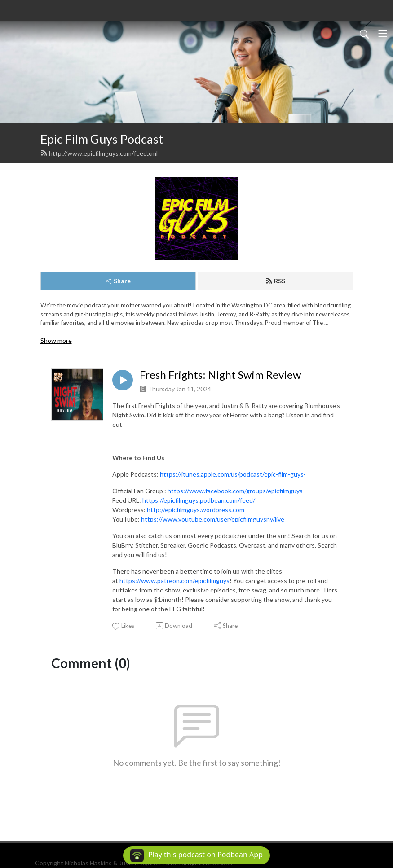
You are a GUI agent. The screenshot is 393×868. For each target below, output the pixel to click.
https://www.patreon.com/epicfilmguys (174, 581)
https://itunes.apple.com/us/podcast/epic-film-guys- (233, 474)
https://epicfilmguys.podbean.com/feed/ (199, 500)
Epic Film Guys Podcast (102, 139)
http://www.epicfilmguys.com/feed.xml (99, 153)
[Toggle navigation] (383, 33)
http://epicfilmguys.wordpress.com (196, 510)
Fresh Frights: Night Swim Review (220, 375)
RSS (275, 281)
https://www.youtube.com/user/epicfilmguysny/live (213, 519)
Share (118, 281)
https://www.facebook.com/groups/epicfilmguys (235, 491)
